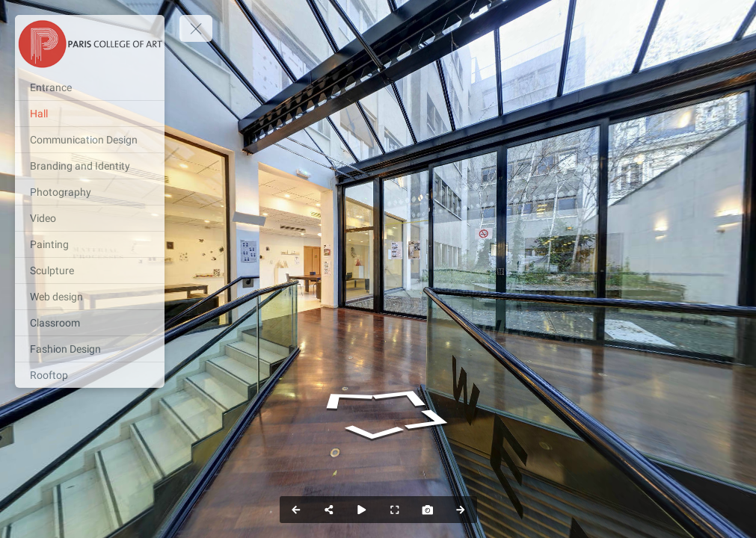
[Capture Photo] (428, 510)
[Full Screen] (395, 510)
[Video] (90, 218)
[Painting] (90, 244)
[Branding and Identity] (90, 166)
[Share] (329, 510)
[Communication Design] (90, 140)
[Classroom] (90, 323)
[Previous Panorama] (296, 510)
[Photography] (90, 192)
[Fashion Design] (90, 349)
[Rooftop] (90, 375)
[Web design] (90, 297)
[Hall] (90, 114)
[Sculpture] (90, 270)
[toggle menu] (196, 28)
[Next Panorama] (461, 510)
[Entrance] (90, 87)
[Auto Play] (362, 510)
